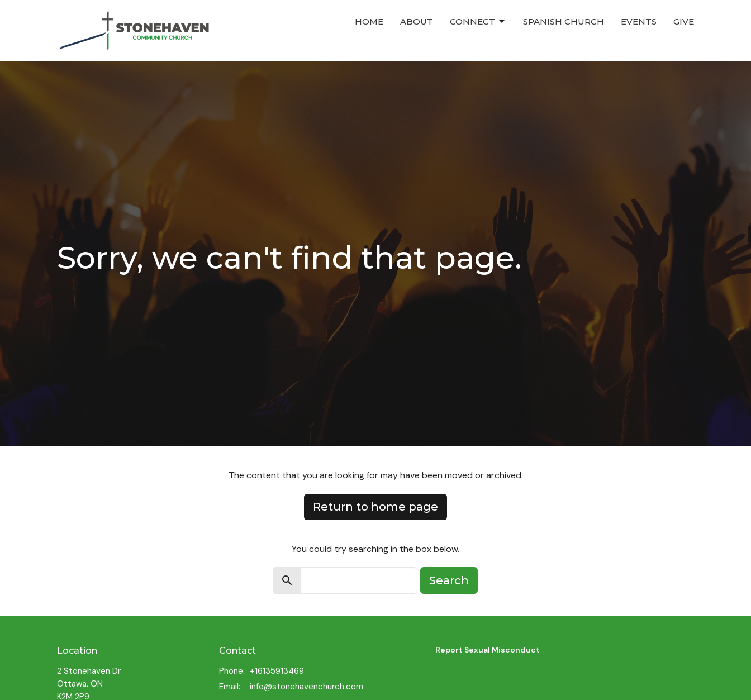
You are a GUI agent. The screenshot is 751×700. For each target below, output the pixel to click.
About (417, 22)
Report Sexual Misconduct (488, 650)
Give (684, 22)
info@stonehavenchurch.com (306, 687)
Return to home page (375, 507)
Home (369, 22)
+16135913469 (277, 671)
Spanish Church (564, 22)
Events (639, 22)
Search (449, 580)
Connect (478, 22)
